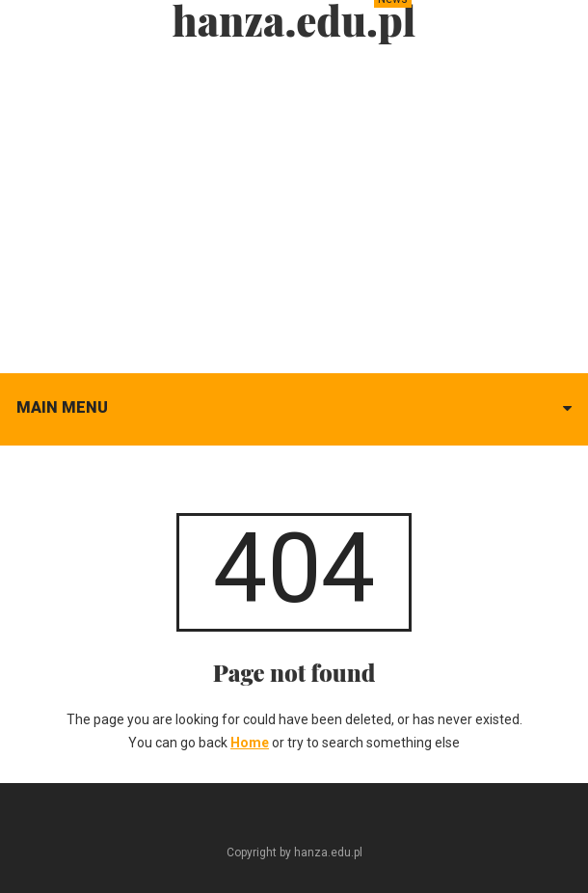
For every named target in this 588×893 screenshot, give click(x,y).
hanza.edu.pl (294, 20)
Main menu (62, 407)
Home (250, 743)
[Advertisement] (294, 203)
